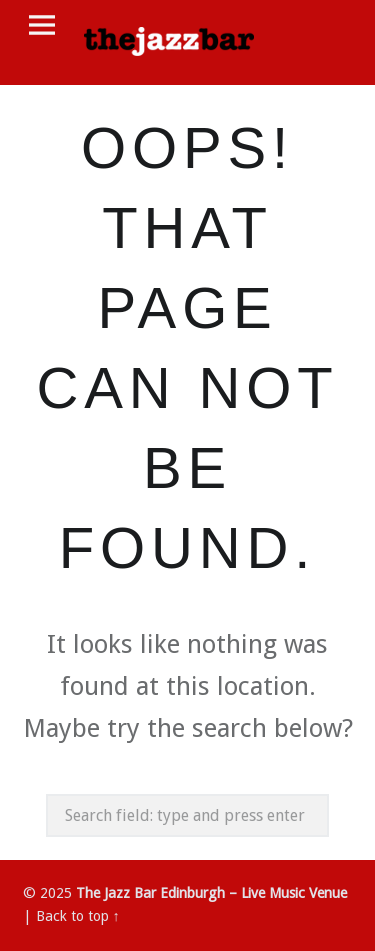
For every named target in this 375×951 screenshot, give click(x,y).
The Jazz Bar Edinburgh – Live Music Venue (211, 893)
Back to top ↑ (78, 916)
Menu (42, 26)
